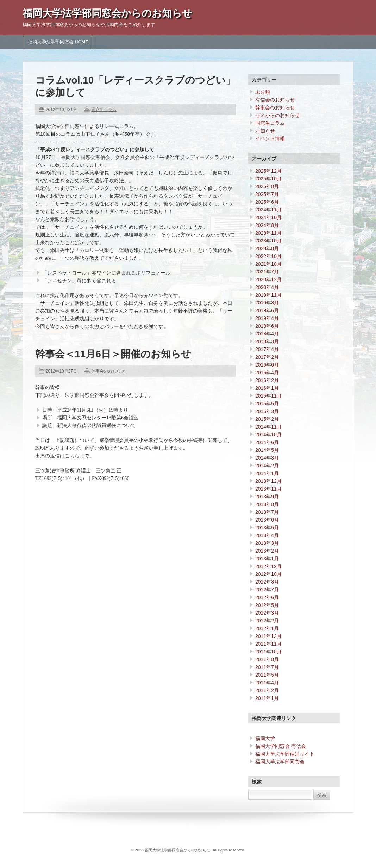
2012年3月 (267, 613)
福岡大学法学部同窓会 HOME (58, 42)
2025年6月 (267, 202)
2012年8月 (267, 582)
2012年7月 (267, 590)
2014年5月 (267, 450)
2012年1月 (267, 628)
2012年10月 (268, 574)
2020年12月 (268, 279)
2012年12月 (268, 566)
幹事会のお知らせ (108, 371)
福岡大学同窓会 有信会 (281, 746)
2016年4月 (267, 373)
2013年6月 (267, 520)
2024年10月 (268, 217)
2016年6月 (267, 365)
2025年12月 (268, 171)
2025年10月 (268, 179)
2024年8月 (267, 225)
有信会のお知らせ (275, 100)
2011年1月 (267, 698)
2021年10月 (268, 264)
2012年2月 (267, 621)
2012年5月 (267, 605)
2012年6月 (267, 597)
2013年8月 (267, 504)
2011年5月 (267, 675)
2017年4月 (267, 349)
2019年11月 (268, 295)
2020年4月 (267, 287)
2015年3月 (267, 411)
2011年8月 (267, 659)
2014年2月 (267, 466)
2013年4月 (267, 535)
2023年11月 (268, 233)
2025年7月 (267, 194)
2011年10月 (268, 652)
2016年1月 (267, 388)
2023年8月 (267, 248)
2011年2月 (267, 690)
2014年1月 (267, 473)
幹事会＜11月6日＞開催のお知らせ (113, 354)
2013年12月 (268, 481)
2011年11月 (268, 644)
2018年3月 (267, 341)
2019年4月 (267, 318)
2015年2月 (267, 419)
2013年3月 (267, 543)
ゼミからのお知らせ (277, 115)
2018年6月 (267, 326)
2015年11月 (268, 396)
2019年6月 (267, 310)
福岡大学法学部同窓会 (280, 762)
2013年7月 (267, 512)
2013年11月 (268, 489)
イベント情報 (270, 138)
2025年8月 (267, 186)
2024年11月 (268, 210)
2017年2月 (267, 357)
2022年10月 (268, 256)
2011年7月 (267, 667)
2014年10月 (268, 435)
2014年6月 (267, 442)
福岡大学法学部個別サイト (285, 754)
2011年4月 (267, 683)
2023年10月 (268, 241)
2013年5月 (267, 528)
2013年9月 (267, 497)
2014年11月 (268, 427)
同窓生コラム (104, 110)
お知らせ (265, 131)
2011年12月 (268, 636)
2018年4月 (267, 334)
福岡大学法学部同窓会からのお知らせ (107, 13)
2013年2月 (267, 551)
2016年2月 (267, 380)
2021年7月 (267, 272)
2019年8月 (267, 303)
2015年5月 (267, 404)
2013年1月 (267, 559)
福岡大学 (265, 738)
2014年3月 (267, 458)
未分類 (263, 92)
